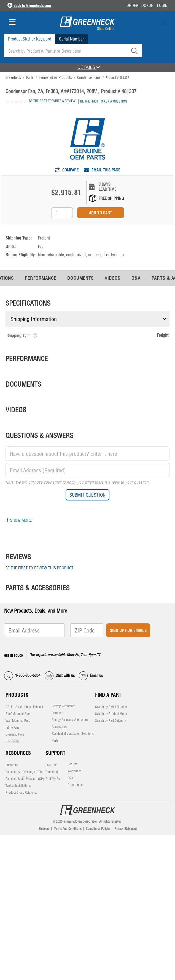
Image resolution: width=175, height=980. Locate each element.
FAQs (71, 778)
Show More (19, 520)
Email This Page (102, 170)
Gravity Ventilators (64, 706)
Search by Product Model (111, 714)
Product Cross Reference (21, 793)
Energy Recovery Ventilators (70, 720)
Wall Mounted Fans (18, 721)
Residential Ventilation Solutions (73, 734)
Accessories (59, 727)
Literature (12, 765)
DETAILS (89, 67)
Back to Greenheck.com (32, 6)
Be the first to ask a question (103, 101)
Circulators (13, 741)
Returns (72, 764)
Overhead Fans (15, 734)
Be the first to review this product (39, 568)
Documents (80, 278)
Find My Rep (53, 779)
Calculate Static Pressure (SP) (25, 779)
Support (55, 753)
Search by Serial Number (111, 707)
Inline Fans (12, 728)
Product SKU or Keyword (30, 39)
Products (17, 695)
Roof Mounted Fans (18, 714)
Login (162, 6)
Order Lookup (140, 6)
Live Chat (51, 765)
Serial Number (71, 39)
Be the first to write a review (52, 101)
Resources (18, 753)
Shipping (44, 829)
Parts (55, 741)
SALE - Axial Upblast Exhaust (24, 707)
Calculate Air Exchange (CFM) (25, 772)
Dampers (57, 713)
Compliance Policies (98, 829)
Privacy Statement (126, 829)
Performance (41, 278)
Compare (67, 170)
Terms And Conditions (68, 829)
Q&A (136, 278)
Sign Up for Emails (128, 630)
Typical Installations (18, 786)
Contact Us (52, 772)
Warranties (74, 771)
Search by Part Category (111, 721)
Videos (113, 278)
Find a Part (108, 695)
